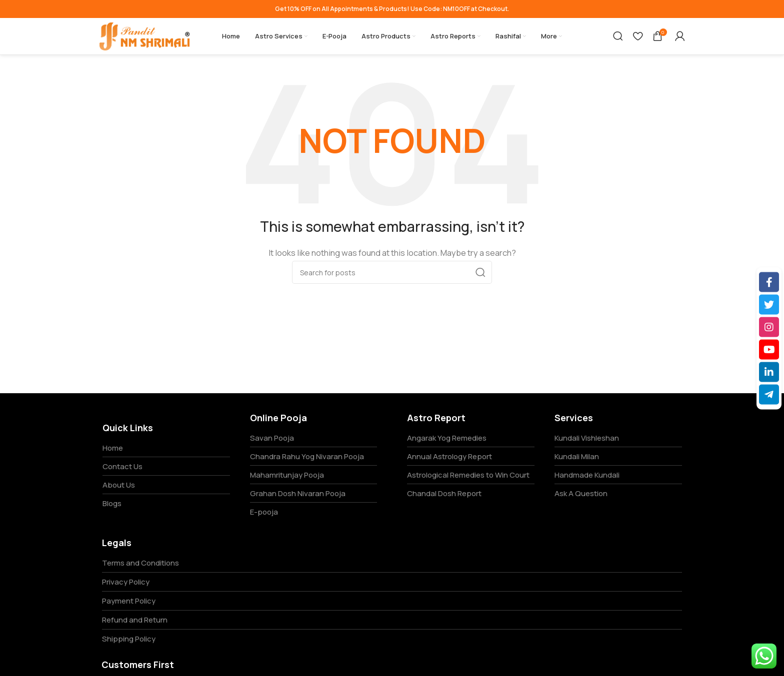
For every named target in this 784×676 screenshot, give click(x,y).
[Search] (618, 36)
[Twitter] (769, 304)
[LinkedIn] (769, 372)
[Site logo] (144, 36)
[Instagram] (769, 327)
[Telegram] (769, 394)
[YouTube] (769, 349)
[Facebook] (769, 282)
